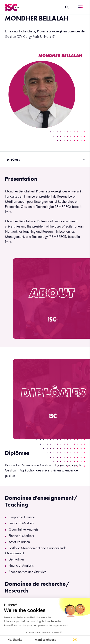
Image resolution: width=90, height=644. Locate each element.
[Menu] (80, 7)
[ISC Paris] (13, 7)
